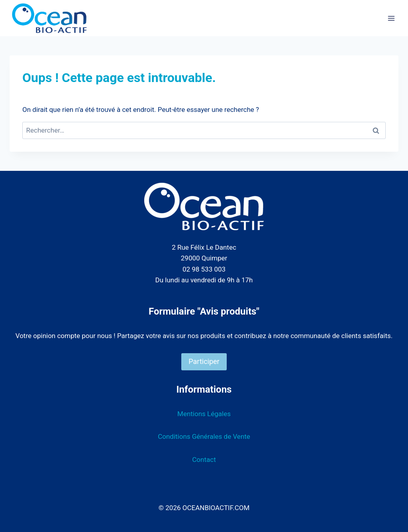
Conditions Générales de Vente (204, 436)
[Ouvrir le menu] (391, 18)
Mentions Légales (204, 414)
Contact (204, 460)
